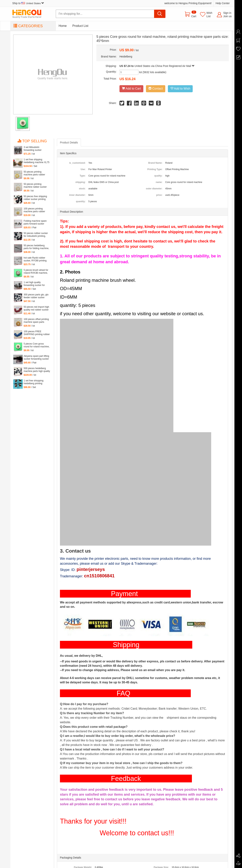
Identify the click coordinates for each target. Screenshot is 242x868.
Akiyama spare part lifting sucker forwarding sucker (36, 357)
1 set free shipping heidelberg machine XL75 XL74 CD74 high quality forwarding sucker (36, 161)
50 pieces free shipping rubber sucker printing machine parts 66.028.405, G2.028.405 (36, 198)
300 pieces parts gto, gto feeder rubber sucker (36, 296)
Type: (83, 176)
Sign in (227, 13)
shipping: (80, 182)
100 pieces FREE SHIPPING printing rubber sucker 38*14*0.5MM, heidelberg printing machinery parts (37, 333)
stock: (82, 189)
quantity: (81, 201)
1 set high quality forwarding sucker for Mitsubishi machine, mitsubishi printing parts (36, 284)
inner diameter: (77, 195)
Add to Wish (180, 89)
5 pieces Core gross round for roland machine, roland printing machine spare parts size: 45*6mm (37, 345)
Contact (156, 89)
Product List (80, 26)
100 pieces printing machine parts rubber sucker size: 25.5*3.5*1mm (34, 210)
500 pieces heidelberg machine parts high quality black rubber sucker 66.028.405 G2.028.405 (37, 370)
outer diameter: (154, 189)
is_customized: (77, 163)
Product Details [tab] (69, 142)
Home (63, 26)
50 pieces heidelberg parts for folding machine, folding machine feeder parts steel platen (36, 247)
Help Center (223, 3)
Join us (227, 16)
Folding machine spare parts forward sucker (35, 222)
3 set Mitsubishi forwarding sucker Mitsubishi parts (33, 149)
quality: (158, 176)
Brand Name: (155, 163)
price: (159, 195)
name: (159, 182)
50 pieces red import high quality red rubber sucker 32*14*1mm (36, 308)
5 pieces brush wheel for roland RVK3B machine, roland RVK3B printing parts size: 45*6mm (36, 272)
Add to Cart (131, 89)
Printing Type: (155, 169)
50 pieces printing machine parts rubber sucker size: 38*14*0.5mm (37, 173)
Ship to (28, 3)
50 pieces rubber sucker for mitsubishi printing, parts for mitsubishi (36, 235)
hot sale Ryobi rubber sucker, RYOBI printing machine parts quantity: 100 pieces (35, 259)
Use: (83, 169)
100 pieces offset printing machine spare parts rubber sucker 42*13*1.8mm (36, 321)
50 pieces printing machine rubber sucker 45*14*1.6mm (35, 186)
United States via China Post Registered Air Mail (164, 66)
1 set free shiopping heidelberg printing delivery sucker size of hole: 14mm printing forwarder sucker (35, 382)
